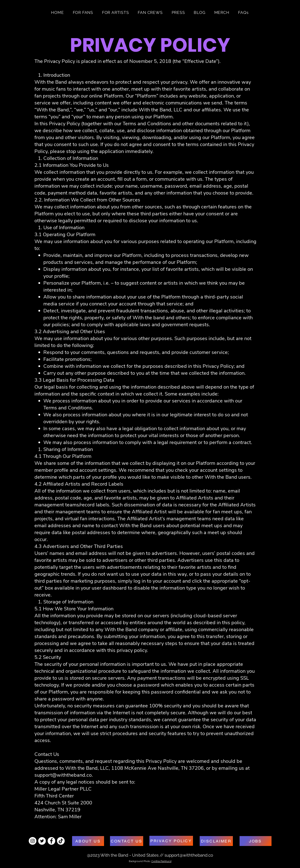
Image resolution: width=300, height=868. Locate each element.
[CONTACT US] (127, 841)
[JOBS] (256, 841)
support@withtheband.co (63, 775)
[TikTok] (61, 841)
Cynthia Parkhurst (161, 861)
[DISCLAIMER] (216, 841)
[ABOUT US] (88, 841)
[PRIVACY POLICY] (171, 841)
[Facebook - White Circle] (51, 841)
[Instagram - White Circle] (33, 841)
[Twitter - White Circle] (42, 841)
